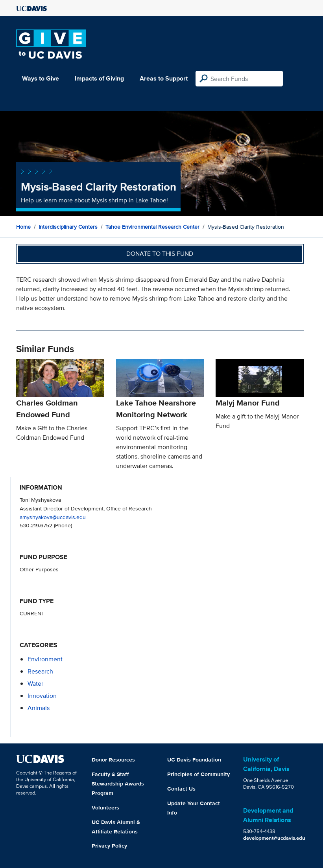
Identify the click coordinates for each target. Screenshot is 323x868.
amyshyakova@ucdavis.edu (53, 517)
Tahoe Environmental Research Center (152, 227)
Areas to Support (164, 78)
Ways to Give (41, 78)
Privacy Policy (109, 846)
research (40, 671)
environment (45, 659)
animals (39, 708)
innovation (42, 696)
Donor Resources (113, 760)
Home (23, 227)
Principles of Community (198, 774)
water (35, 684)
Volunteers (105, 807)
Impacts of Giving (99, 78)
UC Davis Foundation (194, 760)
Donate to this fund (160, 254)
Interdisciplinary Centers (68, 227)
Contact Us (181, 789)
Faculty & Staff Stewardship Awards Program (118, 784)
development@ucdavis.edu (274, 838)
